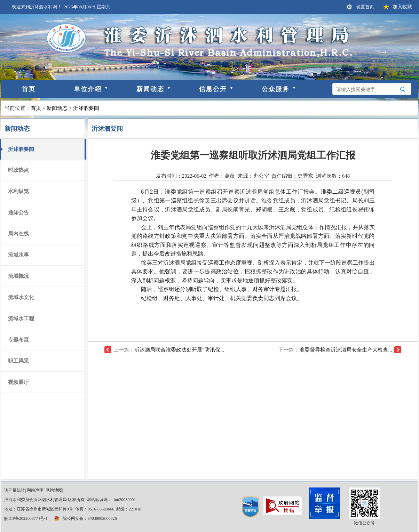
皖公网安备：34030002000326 (85, 518)
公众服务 (276, 89)
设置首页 (365, 7)
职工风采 (18, 361)
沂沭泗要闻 (86, 108)
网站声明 (35, 490)
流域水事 (18, 255)
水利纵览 (18, 191)
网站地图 (54, 490)
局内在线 (18, 234)
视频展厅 (18, 382)
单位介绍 (88, 89)
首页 (29, 89)
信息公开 (213, 89)
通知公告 (18, 212)
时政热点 (18, 170)
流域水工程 (21, 319)
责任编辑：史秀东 (292, 176)
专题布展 (18, 340)
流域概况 (18, 276)
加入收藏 (402, 7)
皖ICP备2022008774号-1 (26, 518)
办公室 (261, 176)
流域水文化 (21, 297)
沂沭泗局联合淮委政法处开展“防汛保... (179, 350)
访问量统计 (15, 490)
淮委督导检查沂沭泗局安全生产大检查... (346, 350)
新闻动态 (150, 89)
